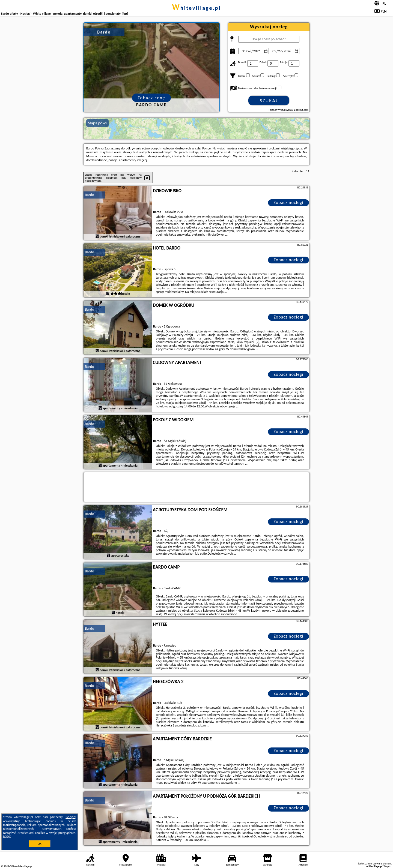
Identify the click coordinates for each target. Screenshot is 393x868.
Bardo (90, 195)
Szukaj (269, 101)
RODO (7, 837)
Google (71, 817)
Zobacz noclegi (289, 202)
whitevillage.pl (197, 8)
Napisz (388, 866)
